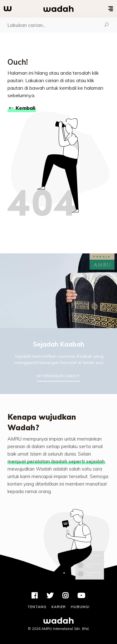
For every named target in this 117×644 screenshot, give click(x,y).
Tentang (37, 607)
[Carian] (48, 25)
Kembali (22, 108)
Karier (59, 607)
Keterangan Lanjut (58, 376)
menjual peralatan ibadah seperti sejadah (56, 461)
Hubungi (80, 607)
